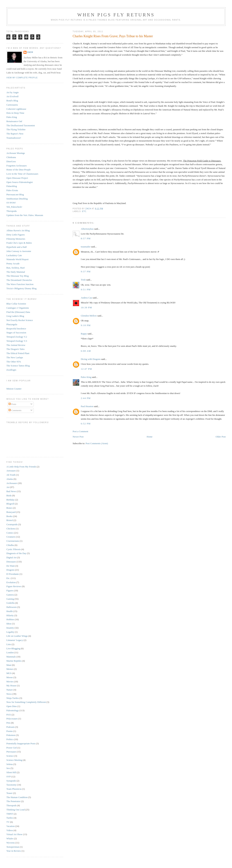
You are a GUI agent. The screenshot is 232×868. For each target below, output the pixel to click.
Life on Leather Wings (17, 636)
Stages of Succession (16, 333)
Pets (8, 723)
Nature (10, 690)
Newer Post (78, 437)
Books (9, 516)
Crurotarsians (13, 541)
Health (10, 611)
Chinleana (11, 157)
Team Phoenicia (14, 789)
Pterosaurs (11, 752)
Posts (12, 404)
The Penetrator (13, 801)
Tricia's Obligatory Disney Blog (21, 288)
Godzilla (10, 603)
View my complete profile (22, 78)
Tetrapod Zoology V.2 (17, 337)
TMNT (10, 814)
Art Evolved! (13, 96)
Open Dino (12, 706)
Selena (10, 764)
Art (8, 487)
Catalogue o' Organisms (18, 308)
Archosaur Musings (16, 153)
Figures (10, 591)
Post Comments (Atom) (97, 443)
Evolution (11, 582)
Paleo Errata (12, 190)
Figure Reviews (14, 586)
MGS (9, 673)
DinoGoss (11, 161)
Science (10, 756)
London (10, 652)
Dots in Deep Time (15, 113)
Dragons (10, 570)
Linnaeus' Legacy (15, 640)
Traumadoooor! (14, 138)
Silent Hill (11, 772)
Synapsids (11, 781)
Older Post (221, 437)
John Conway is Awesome (19, 251)
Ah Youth (11, 475)
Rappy (84, 334)
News (9, 694)
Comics (10, 533)
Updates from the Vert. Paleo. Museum (25, 215)
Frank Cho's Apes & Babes (19, 243)
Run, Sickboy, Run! (16, 268)
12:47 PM (86, 369)
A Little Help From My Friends (21, 467)
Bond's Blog (12, 101)
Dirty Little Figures (15, 235)
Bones (9, 508)
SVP (9, 777)
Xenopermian (13, 847)
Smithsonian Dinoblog (17, 199)
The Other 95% (14, 362)
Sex (8, 768)
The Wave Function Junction (20, 284)
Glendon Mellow (89, 316)
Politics (10, 739)
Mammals (11, 657)
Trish (83, 280)
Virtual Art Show (14, 834)
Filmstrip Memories (16, 239)
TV (8, 822)
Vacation (10, 826)
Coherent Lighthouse (16, 109)
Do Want (11, 566)
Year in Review (14, 851)
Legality (10, 632)
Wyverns (11, 843)
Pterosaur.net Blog (15, 194)
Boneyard (11, 512)
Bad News (11, 491)
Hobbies (10, 619)
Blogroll (10, 504)
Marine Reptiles (14, 661)
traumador (86, 247)
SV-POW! (11, 203)
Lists (9, 644)
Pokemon (11, 735)
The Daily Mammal (16, 272)
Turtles (10, 818)
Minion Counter (14, 389)
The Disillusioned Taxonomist (21, 125)
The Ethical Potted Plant (18, 353)
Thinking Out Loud (15, 810)
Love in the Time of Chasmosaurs (22, 174)
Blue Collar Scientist (16, 304)
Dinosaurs (11, 562)
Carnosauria (12, 105)
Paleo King (86, 377)
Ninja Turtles (13, 698)
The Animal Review (16, 345)
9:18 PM (86, 325)
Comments (15, 410)
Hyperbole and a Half (16, 247)
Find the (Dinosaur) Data (18, 312)
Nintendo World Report (17, 259)
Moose (10, 677)
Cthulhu (10, 545)
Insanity (10, 628)
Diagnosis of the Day (16, 553)
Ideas (9, 624)
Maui (9, 665)
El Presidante (13, 574)
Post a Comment (80, 431)
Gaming (10, 599)
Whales (10, 838)
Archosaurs (12, 483)
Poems (10, 731)
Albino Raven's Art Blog (18, 230)
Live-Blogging (13, 648)
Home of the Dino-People (18, 170)
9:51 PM (86, 289)
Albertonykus (87, 229)
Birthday (11, 500)
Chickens (11, 529)
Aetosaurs (11, 471)
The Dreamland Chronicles (19, 280)
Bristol (10, 520)
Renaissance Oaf (14, 121)
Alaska (10, 479)
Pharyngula (12, 324)
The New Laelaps (15, 357)
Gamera (10, 595)
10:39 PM (86, 307)
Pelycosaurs (12, 719)
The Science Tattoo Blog (18, 366)
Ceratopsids (12, 524)
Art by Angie (13, 92)
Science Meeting (14, 760)
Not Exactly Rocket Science (20, 320)
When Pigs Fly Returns (116, 15)
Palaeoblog (12, 186)
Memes (10, 669)
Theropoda (11, 211)
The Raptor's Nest (15, 134)
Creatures (11, 537)
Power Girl (12, 748)
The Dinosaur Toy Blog (17, 276)
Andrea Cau (86, 298)
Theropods (11, 805)
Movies (10, 682)
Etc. (85, 211)
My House (11, 686)
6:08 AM (86, 351)
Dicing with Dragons (91, 359)
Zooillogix (11, 370)
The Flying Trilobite (16, 129)
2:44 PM (86, 398)
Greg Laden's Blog (15, 316)
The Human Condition (17, 797)
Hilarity (10, 615)
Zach (30, 52)
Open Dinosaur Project (17, 178)
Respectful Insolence (16, 329)
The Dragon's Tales (15, 349)
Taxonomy (11, 785)
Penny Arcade (13, 264)
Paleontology (13, 710)
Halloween (11, 607)
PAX (9, 715)
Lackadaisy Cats (14, 255)
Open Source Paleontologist (19, 182)
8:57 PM (86, 238)
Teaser (9, 793)
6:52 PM (86, 424)
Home (150, 437)
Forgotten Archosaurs (16, 166)
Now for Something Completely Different (26, 702)
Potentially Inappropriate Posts (21, 743)
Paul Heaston (87, 406)
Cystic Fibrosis (13, 549)
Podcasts (11, 727)
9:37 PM (86, 271)
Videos (10, 830)
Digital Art (11, 557)
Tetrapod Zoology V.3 (17, 341)
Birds (9, 495)
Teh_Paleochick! (14, 207)
